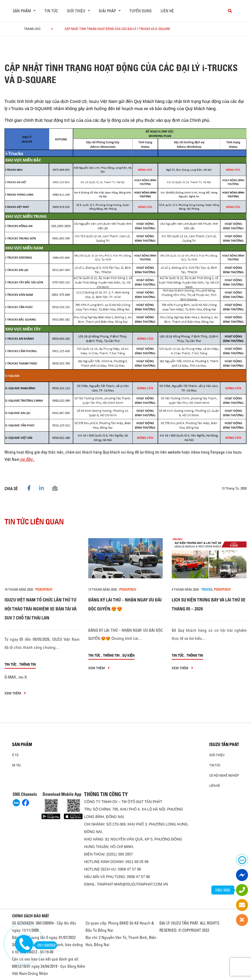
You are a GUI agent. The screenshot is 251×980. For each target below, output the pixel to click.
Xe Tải (16, 765)
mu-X (23, 677)
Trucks (207, 589)
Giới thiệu (217, 755)
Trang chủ (32, 29)
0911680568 (45, 945)
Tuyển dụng (141, 11)
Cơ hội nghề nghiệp (224, 775)
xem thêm (15, 693)
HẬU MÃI (223, 890)
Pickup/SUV (44, 589)
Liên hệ (167, 11)
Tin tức (51, 11)
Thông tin (27, 664)
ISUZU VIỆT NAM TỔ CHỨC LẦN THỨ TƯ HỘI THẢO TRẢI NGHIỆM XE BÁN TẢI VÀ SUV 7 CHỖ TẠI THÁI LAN (41, 609)
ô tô (15, 755)
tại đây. (27, 459)
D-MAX (10, 677)
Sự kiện (128, 655)
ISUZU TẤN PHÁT (224, 745)
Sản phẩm (22, 745)
